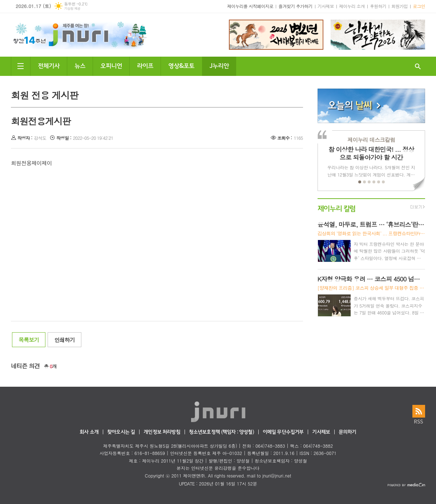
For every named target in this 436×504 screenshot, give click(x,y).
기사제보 (326, 6)
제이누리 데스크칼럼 (371, 140)
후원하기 (378, 6)
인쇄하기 (64, 340)
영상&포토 (181, 65)
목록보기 (29, 340)
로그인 (419, 6)
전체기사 (49, 65)
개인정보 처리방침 (162, 432)
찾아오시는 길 (121, 432)
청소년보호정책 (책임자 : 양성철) (221, 432)
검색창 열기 (418, 66)
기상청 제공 (72, 9)
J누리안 (219, 65)
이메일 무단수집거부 (283, 432)
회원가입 (399, 6)
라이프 (145, 65)
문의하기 (348, 432)
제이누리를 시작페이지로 (250, 6)
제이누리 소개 (352, 6)
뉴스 (80, 65)
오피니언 (111, 65)
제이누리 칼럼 (337, 208)
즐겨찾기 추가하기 (295, 6)
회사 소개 (89, 432)
